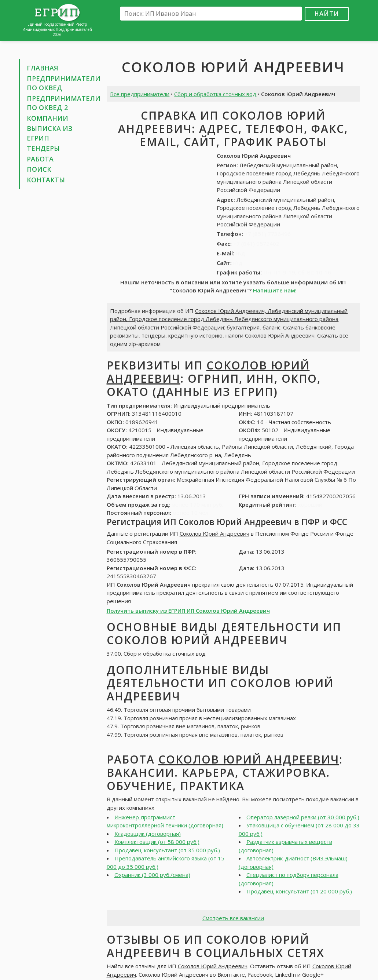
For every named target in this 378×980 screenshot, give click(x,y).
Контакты (46, 180)
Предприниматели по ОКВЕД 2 (64, 103)
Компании (47, 118)
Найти (327, 13)
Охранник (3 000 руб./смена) (152, 875)
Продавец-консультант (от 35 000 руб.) (167, 850)
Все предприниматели (140, 94)
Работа (40, 159)
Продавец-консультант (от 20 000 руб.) (299, 891)
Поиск (39, 169)
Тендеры (43, 148)
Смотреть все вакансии (233, 918)
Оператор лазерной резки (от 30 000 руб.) (303, 817)
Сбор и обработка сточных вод (215, 94)
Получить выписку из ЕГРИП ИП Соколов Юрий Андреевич (188, 611)
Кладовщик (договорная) (148, 834)
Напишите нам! (275, 290)
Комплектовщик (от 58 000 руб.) (157, 842)
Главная (43, 68)
